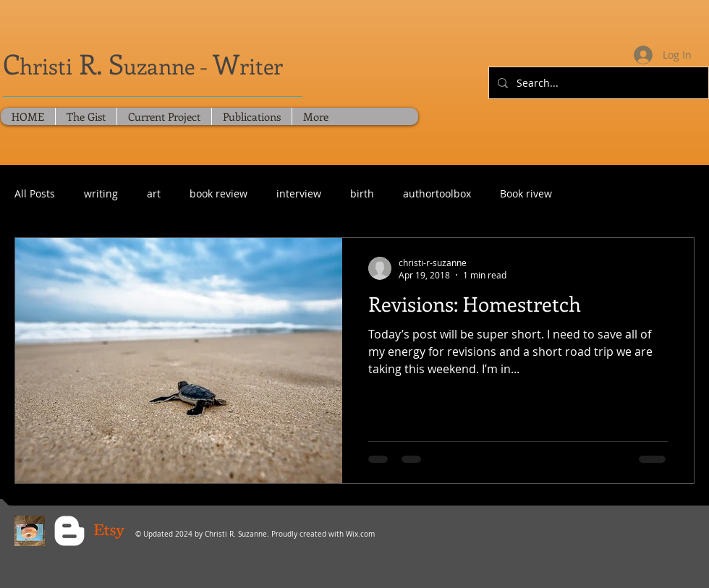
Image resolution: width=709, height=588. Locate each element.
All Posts (35, 193)
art (154, 193)
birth (362, 193)
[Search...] (597, 83)
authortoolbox (437, 193)
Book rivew (526, 193)
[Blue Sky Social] (30, 531)
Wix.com (360, 534)
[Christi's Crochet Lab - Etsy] (109, 531)
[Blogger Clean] (69, 531)
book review (218, 193)
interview (299, 193)
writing (101, 193)
